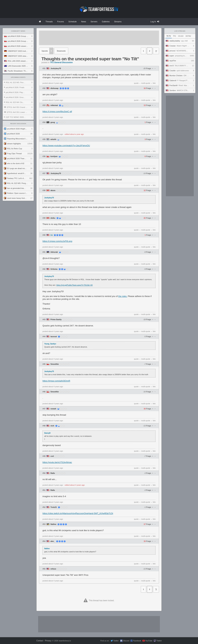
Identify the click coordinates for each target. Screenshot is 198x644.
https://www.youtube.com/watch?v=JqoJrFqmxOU (66, 146)
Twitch (159, 641)
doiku (53, 218)
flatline (53, 524)
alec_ (53, 541)
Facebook (137, 641)
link (154, 83)
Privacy (48, 641)
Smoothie (55, 364)
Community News (18, 31)
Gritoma (54, 269)
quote (136, 83)
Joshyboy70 (56, 68)
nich (52, 426)
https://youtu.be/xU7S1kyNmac (57, 462)
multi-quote (146, 83)
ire (51, 235)
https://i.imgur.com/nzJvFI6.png (57, 241)
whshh (53, 139)
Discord (126, 641)
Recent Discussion (18, 124)
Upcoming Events (18, 77)
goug (53, 122)
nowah (53, 409)
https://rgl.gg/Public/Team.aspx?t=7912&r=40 (75, 285)
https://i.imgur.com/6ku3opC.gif (57, 111)
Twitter (116, 641)
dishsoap (54, 88)
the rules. (123, 296)
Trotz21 (54, 507)
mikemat (54, 105)
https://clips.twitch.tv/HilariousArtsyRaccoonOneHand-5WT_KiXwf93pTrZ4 (78, 513)
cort (52, 456)
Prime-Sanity (56, 320)
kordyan (54, 156)
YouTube (149, 641)
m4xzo (53, 569)
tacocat (54, 337)
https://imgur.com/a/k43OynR (56, 381)
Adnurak (54, 252)
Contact (40, 641)
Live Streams (180, 31)
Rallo (53, 473)
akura (53, 190)
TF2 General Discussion (61, 62)
